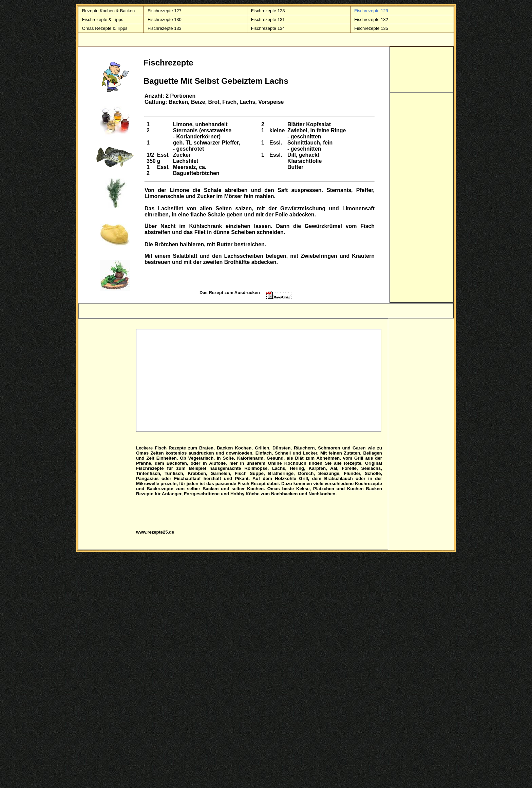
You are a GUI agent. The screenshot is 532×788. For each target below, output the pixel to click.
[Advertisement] (259, 380)
